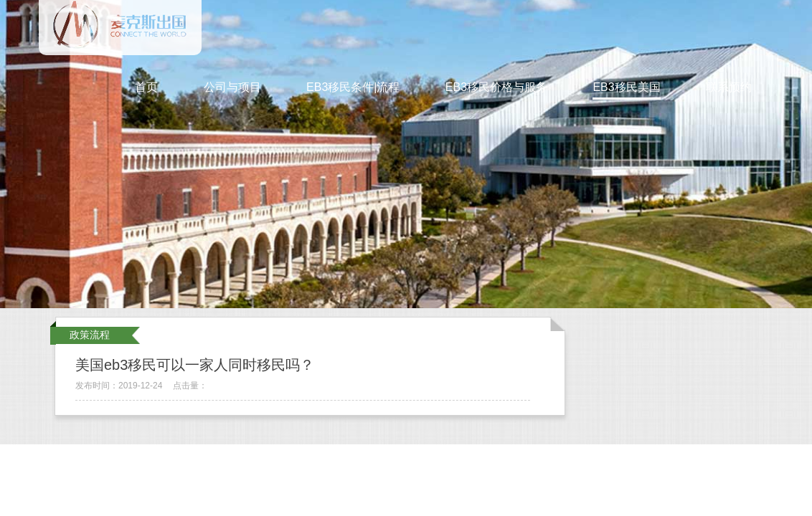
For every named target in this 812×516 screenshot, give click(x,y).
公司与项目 (232, 87)
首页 (146, 87)
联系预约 (729, 87)
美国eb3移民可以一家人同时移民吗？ (195, 365)
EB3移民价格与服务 (496, 87)
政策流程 (90, 335)
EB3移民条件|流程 (353, 87)
